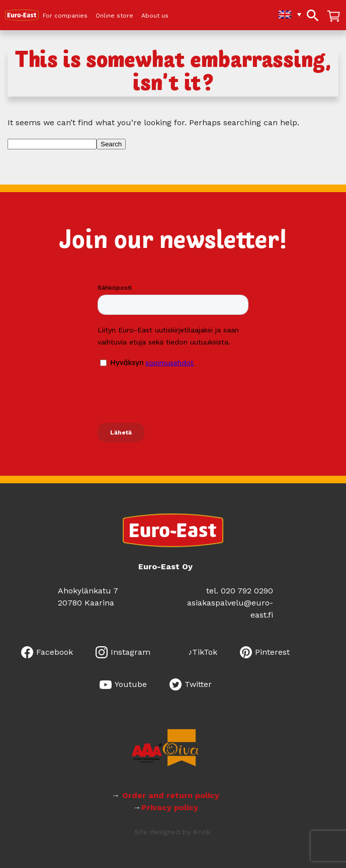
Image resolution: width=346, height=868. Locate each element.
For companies (65, 16)
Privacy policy (170, 807)
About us (155, 16)
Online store (114, 16)
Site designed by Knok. (173, 832)
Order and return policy (169, 795)
